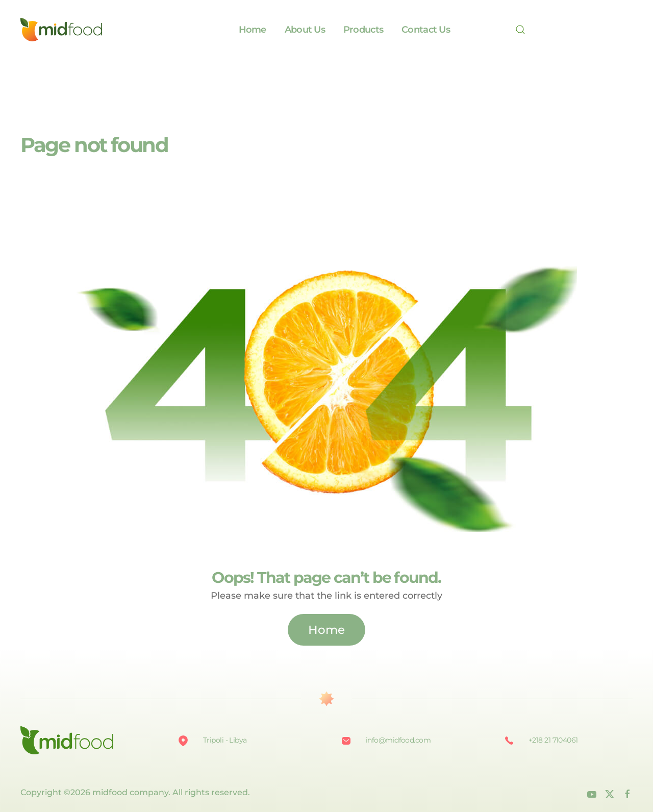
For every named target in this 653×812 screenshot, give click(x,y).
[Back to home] (61, 30)
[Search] (523, 30)
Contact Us (426, 30)
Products (363, 30)
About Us (305, 30)
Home (253, 30)
